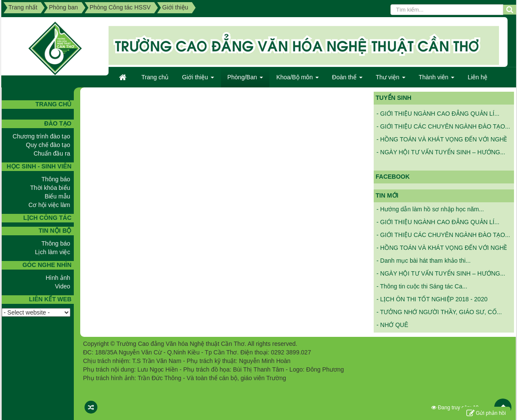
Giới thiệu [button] (198, 80)
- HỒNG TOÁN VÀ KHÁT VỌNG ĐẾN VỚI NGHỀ (442, 141)
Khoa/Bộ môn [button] (298, 80)
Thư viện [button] (391, 80)
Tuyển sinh (394, 98)
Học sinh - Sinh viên (39, 166)
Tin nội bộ (55, 231)
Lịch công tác (47, 218)
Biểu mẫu (57, 196)
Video (63, 286)
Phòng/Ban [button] (245, 80)
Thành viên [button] (437, 80)
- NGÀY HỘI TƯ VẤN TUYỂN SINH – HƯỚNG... (441, 153)
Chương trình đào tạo (41, 136)
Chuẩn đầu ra (52, 153)
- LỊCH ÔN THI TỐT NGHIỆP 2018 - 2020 (432, 299)
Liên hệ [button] (478, 77)
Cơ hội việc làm (49, 205)
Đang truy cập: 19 (455, 408)
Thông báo (56, 179)
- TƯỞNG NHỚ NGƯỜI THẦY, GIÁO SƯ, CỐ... (439, 312)
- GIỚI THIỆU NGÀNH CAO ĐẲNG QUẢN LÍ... (438, 115)
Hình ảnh (58, 278)
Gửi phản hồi (486, 413)
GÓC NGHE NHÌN (47, 265)
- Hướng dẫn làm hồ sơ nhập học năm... (430, 209)
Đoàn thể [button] (347, 80)
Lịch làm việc (52, 252)
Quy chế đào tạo (48, 145)
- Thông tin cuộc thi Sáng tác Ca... (422, 286)
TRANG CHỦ (54, 104)
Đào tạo (58, 123)
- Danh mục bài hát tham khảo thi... (424, 261)
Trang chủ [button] (155, 77)
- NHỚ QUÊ (393, 325)
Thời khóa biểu (50, 188)
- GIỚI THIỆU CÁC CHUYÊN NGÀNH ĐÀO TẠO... (443, 128)
